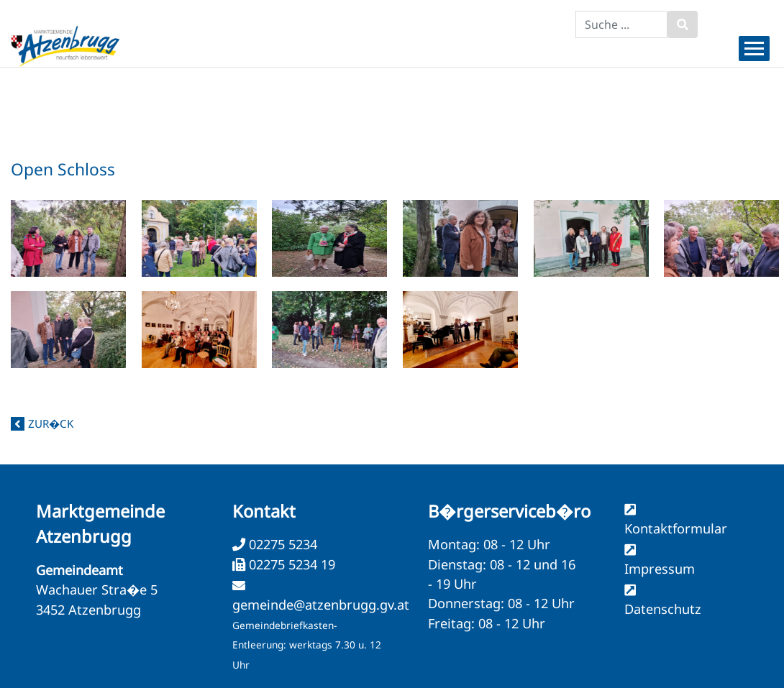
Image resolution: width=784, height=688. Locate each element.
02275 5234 (281, 544)
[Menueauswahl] (754, 49)
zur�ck (51, 423)
